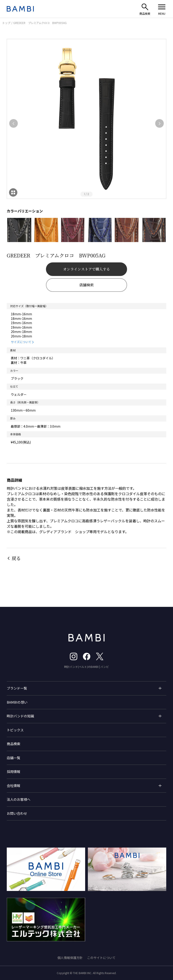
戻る (16, 558)
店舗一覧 (14, 758)
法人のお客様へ (19, 799)
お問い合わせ (17, 813)
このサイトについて (101, 958)
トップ (6, 23)
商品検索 (14, 744)
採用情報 (14, 772)
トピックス (15, 730)
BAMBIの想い (17, 702)
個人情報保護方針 (70, 958)
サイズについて (21, 342)
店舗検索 (86, 285)
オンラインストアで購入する (86, 269)
